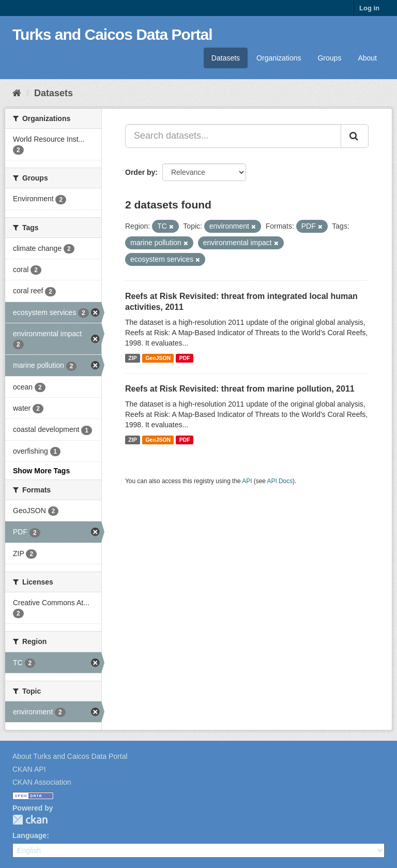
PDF (185, 358)
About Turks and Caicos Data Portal (70, 756)
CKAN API (29, 769)
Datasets (226, 58)
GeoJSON (158, 358)
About (367, 58)
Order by (140, 172)
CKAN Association (42, 782)
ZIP (132, 358)
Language (29, 835)
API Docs (280, 481)
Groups (329, 58)
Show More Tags (41, 471)
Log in (369, 8)
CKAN (30, 820)
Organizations (279, 58)
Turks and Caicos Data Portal (112, 34)
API (247, 481)
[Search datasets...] (233, 136)
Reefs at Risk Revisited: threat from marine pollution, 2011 (240, 389)
